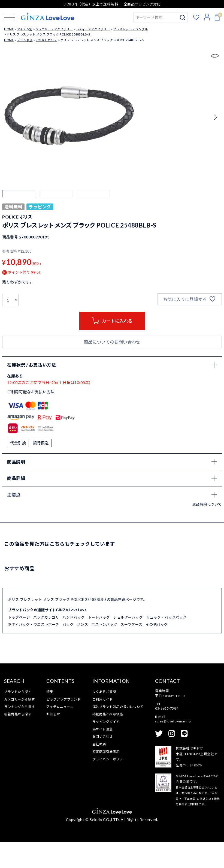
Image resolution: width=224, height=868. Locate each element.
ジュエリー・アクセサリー (54, 29)
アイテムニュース (60, 733)
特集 (50, 718)
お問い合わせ (103, 763)
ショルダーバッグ (128, 643)
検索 (183, 17)
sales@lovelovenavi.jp (173, 747)
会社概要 (99, 770)
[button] (19, 207)
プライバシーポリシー (110, 785)
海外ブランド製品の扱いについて (118, 733)
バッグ (68, 651)
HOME (9, 29)
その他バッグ (157, 651)
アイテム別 (25, 29)
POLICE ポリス (46, 40)
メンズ (83, 651)
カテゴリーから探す (19, 725)
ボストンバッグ (104, 651)
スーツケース (131, 651)
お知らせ (53, 740)
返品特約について (207, 530)
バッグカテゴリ (46, 643)
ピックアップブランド (63, 725)
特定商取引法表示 (106, 777)
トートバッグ (99, 643)
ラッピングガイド (106, 748)
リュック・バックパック (167, 643)
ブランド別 (25, 40)
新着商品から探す (18, 740)
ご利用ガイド (103, 725)
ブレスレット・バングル (131, 29)
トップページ (19, 643)
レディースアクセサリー (93, 29)
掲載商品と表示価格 (108, 740)
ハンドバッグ (73, 643)
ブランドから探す (18, 718)
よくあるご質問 (104, 718)
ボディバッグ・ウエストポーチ (34, 651)
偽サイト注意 (103, 755)
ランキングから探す (19, 733)
